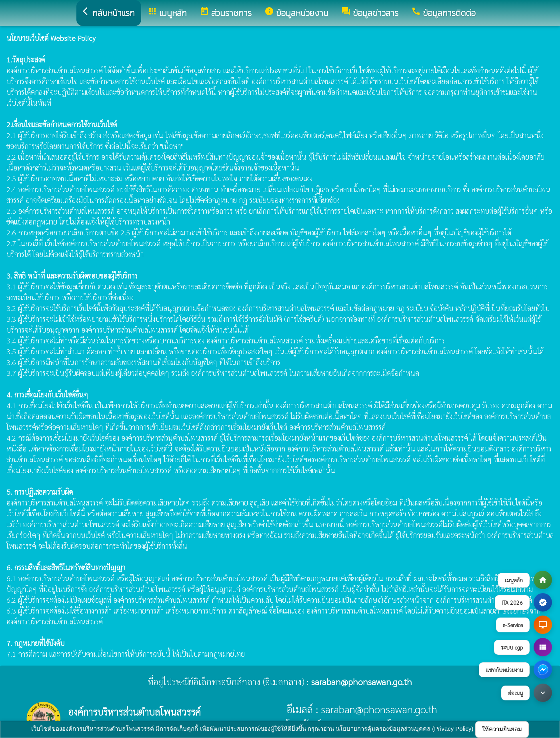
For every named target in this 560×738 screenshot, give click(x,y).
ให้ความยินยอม (502, 729)
